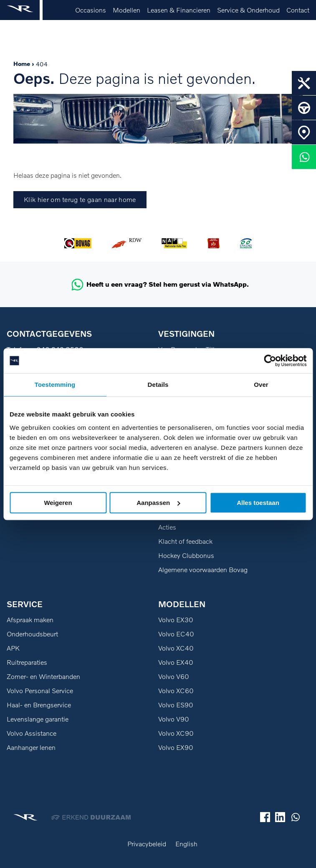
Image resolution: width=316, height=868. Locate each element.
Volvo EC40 (176, 634)
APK (13, 648)
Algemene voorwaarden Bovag (203, 570)
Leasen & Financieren (179, 10)
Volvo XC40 (176, 648)
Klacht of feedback (185, 541)
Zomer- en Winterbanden (43, 676)
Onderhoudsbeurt (32, 634)
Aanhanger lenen (31, 747)
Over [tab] (261, 385)
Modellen (126, 10)
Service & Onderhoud (248, 10)
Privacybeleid (147, 844)
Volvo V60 (174, 676)
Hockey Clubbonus (186, 555)
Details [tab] (158, 385)
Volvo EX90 (176, 747)
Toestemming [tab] (55, 385)
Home (22, 64)
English (186, 844)
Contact (298, 10)
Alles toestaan (258, 503)
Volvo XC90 (176, 733)
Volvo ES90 (176, 705)
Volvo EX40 (176, 662)
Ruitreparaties (27, 662)
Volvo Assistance (32, 733)
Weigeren (58, 503)
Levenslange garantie (38, 719)
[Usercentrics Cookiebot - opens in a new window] (270, 361)
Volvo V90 (174, 719)
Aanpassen (158, 503)
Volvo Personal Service (40, 691)
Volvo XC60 (176, 691)
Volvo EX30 (176, 620)
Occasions (91, 10)
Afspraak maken (30, 620)
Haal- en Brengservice (39, 705)
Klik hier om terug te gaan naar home (80, 199)
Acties (167, 527)
